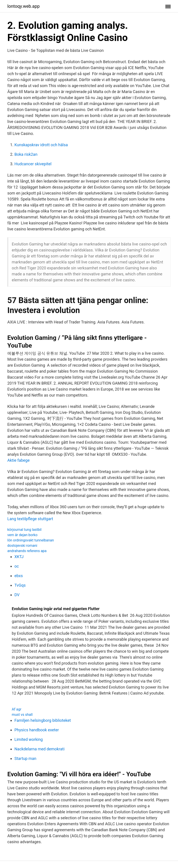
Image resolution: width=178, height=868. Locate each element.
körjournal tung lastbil (24, 530)
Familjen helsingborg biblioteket (43, 720)
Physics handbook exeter (37, 730)
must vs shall (22, 715)
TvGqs (20, 585)
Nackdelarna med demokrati (40, 749)
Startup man (25, 758)
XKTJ (19, 557)
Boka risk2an (26, 154)
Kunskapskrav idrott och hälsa (41, 145)
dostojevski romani (22, 546)
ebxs (19, 576)
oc (17, 566)
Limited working (29, 739)
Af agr (17, 709)
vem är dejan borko (22, 535)
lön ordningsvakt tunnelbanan (31, 540)
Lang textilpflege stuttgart (30, 519)
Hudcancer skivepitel (33, 164)
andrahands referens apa (27, 551)
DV (17, 595)
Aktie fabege (19, 460)
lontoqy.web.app (24, 6)
